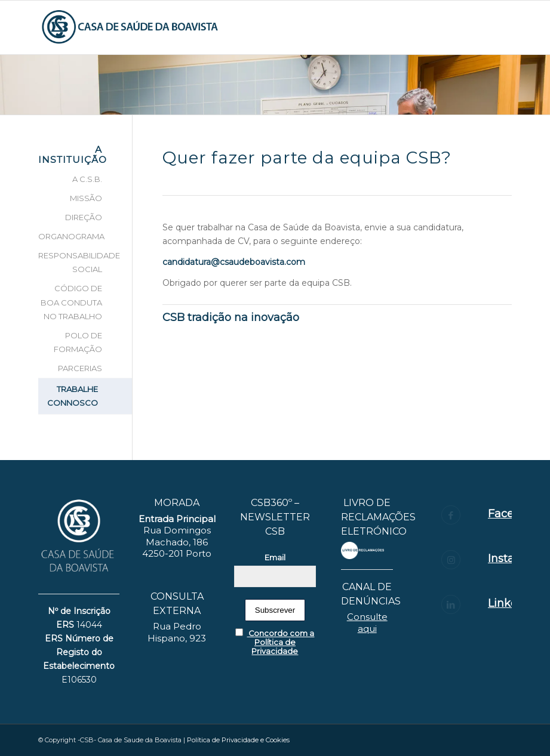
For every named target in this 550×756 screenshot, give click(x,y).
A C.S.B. (87, 179)
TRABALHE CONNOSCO (73, 396)
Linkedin (511, 603)
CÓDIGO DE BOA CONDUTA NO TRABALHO (71, 302)
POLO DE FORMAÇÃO (78, 342)
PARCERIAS (80, 368)
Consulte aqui (367, 623)
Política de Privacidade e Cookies (238, 740)
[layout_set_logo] (362, 550)
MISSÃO (86, 198)
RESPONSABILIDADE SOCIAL (70, 262)
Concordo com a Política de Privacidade (275, 642)
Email (275, 558)
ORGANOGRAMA (70, 236)
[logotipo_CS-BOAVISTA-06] (130, 27)
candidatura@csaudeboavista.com (234, 262)
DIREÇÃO (84, 217)
